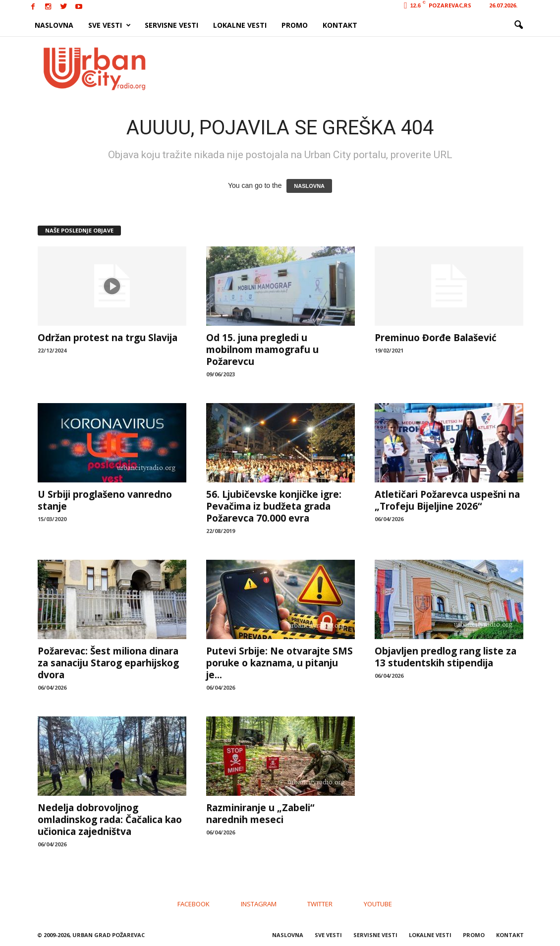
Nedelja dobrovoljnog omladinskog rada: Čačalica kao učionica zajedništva (110, 820)
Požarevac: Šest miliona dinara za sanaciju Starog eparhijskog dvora (108, 663)
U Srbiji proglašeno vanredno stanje (105, 500)
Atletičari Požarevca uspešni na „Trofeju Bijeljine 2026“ (447, 500)
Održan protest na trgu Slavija (108, 338)
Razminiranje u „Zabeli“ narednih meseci (260, 814)
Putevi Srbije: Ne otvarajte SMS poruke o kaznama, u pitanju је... (280, 663)
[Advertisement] (353, 68)
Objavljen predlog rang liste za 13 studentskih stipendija (446, 657)
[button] (518, 25)
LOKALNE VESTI (240, 25)
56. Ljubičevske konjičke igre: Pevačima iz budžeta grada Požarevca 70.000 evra (274, 506)
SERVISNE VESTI (171, 25)
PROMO (295, 25)
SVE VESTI (110, 25)
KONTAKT (340, 25)
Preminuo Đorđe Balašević (436, 338)
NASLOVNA (54, 25)
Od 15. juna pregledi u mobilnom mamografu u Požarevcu (262, 350)
